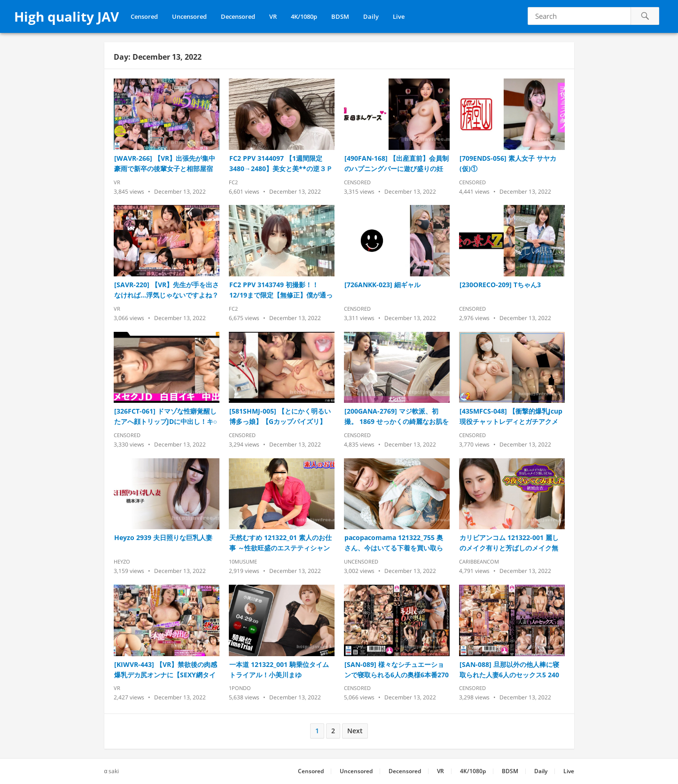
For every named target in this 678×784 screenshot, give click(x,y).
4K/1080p (304, 16)
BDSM (340, 16)
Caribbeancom (479, 561)
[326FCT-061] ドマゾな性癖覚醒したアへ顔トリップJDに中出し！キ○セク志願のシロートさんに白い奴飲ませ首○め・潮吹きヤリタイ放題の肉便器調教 (166, 417)
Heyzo (122, 561)
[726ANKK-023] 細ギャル (382, 285)
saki (114, 771)
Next (355, 731)
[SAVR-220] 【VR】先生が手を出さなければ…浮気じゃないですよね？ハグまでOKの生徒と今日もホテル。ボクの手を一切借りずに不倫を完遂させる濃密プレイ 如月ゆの (167, 290)
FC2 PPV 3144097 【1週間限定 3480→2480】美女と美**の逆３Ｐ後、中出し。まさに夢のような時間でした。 (281, 164)
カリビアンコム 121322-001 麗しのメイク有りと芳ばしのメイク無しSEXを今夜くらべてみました (509, 543)
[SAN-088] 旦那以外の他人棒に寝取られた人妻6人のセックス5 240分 (509, 670)
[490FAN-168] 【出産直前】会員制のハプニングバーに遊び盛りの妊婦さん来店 (397, 164)
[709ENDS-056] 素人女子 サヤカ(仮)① (508, 163)
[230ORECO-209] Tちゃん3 (500, 285)
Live (399, 16)
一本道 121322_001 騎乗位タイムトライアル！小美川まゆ (279, 670)
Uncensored (189, 16)
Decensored (238, 16)
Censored (144, 16)
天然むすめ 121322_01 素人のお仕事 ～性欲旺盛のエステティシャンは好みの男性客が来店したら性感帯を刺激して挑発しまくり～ (281, 543)
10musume (243, 561)
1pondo (240, 688)
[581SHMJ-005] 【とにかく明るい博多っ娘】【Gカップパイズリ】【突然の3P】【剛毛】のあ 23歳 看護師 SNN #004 (282, 417)
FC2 (233, 182)
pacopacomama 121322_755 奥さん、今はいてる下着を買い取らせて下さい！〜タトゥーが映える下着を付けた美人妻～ (394, 543)
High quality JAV (66, 16)
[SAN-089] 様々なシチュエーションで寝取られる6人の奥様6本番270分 (397, 670)
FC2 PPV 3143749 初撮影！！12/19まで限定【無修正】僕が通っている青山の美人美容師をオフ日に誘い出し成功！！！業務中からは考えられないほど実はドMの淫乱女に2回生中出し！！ (282, 290)
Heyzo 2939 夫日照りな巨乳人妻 (163, 537)
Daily (371, 16)
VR (273, 16)
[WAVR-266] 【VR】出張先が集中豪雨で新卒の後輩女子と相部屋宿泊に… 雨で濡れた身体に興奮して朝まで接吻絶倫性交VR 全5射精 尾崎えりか (165, 164)
